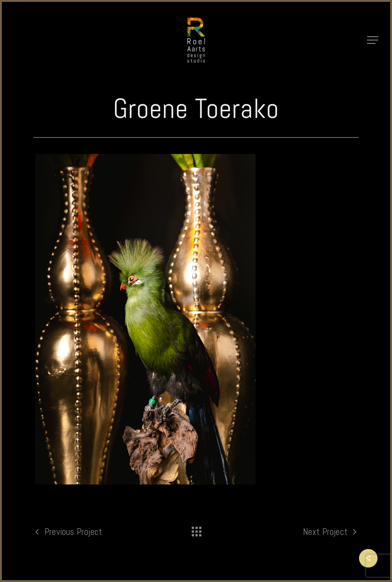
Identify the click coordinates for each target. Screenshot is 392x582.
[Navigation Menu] (373, 40)
